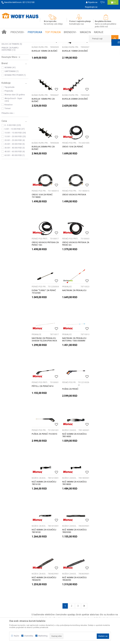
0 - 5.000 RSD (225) (13, 168)
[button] (104, 39)
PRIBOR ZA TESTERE (12, 83)
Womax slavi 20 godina (15, 137)
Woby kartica (11, 554)
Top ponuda (9, 129)
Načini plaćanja (52, 558)
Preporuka (9, 133)
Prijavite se (91, 523)
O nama (8, 551)
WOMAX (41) (10, 110)
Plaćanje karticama (54, 561)
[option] (60, 12)
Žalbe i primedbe (93, 568)
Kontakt (8, 565)
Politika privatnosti (93, 554)
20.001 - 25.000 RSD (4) (15, 183)
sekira (79, 473)
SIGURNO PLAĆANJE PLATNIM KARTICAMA (60, 12)
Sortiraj (80, 50)
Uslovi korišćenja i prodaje (97, 551)
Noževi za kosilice (11, 75)
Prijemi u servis (12, 558)
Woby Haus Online (9, 45)
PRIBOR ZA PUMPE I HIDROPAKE (10, 91)
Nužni (16, 636)
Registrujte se (91, 7)
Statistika (29, 636)
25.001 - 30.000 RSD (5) (15, 186)
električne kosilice (48, 466)
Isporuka (49, 554)
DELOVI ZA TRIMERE (12, 86)
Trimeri (8, 151)
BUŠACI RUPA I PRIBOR (13, 68)
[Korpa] (113, 4)
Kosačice (9, 147)
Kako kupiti (50, 551)
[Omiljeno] (102, 2)
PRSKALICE (8, 71)
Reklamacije (90, 558)
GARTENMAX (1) (12, 114)
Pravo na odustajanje (95, 561)
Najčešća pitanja (52, 565)
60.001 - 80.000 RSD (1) (15, 198)
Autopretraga (67, 50)
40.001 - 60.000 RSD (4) (15, 194)
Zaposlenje (10, 561)
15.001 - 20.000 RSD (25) (15, 179)
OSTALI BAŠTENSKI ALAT (14, 79)
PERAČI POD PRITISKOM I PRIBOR (12, 63)
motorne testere (84, 466)
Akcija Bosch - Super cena (13, 142)
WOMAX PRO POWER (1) (15, 117)
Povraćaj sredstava (94, 565)
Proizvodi (24, 45)
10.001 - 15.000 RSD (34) (15, 175)
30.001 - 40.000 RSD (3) (15, 190)
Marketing (43, 636)
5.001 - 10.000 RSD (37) (15, 171)
